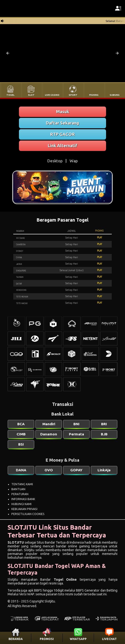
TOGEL (10, 95)
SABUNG (115, 95)
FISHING (94, 95)
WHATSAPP (78, 639)
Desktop (55, 161)
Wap (74, 161)
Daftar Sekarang (62, 123)
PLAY (100, 237)
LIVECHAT (109, 639)
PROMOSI (47, 639)
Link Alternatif (63, 146)
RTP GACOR (62, 134)
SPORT (73, 95)
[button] (8, 53)
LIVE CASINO (52, 95)
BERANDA (16, 639)
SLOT (31, 95)
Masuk (63, 112)
